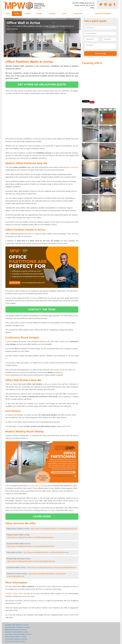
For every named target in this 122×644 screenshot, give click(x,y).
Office (17, 14)
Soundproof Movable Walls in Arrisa (18, 634)
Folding (39, 14)
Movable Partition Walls (14, 594)
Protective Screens (103, 14)
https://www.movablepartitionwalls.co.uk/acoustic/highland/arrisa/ (31, 546)
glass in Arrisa (71, 167)
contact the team (42, 309)
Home (8, 14)
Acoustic (52, 14)
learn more (42, 516)
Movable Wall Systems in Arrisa (17, 625)
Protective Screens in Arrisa (15, 641)
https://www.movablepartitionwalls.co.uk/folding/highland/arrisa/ (30, 537)
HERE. (68, 426)
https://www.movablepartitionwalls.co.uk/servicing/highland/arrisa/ (31, 561)
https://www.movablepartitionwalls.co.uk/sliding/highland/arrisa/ (54, 529)
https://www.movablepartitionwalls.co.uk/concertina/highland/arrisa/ (52, 567)
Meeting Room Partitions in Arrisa (17, 627)
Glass (64, 14)
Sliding (27, 14)
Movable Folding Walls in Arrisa (17, 632)
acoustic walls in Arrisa (36, 486)
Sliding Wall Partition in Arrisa (16, 630)
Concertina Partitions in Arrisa (16, 639)
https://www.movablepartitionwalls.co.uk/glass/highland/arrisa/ (46, 552)
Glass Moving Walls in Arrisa (16, 637)
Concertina (78, 14)
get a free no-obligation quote (42, 84)
